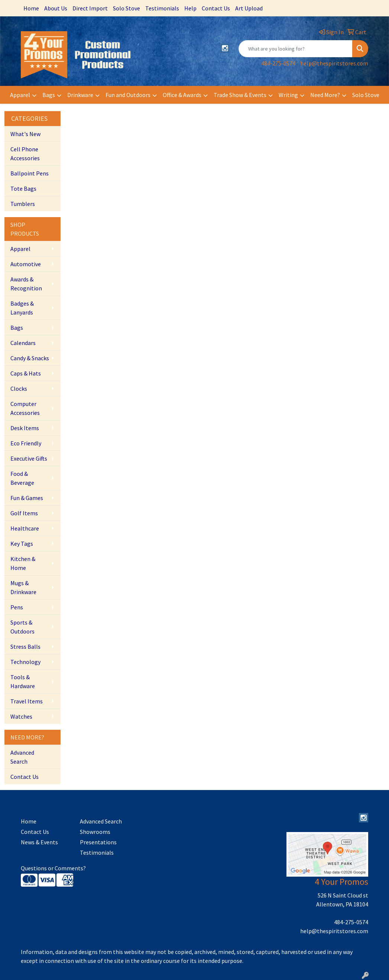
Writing (288, 95)
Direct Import (90, 8)
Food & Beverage (22, 478)
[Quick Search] (296, 49)
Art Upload (249, 8)
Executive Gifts (29, 458)
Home (31, 8)
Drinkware (80, 95)
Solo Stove (127, 8)
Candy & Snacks (30, 358)
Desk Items (25, 428)
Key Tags (22, 544)
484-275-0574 (278, 63)
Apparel (20, 95)
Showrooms (95, 832)
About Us (56, 8)
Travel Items (27, 701)
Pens (17, 607)
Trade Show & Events (240, 95)
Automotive (26, 264)
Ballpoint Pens (30, 173)
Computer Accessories (25, 408)
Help (190, 8)
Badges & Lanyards (22, 308)
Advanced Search (22, 757)
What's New (25, 134)
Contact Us (216, 8)
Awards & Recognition (26, 284)
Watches (21, 716)
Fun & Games (27, 498)
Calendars (23, 343)
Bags (49, 95)
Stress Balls (25, 647)
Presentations (98, 842)
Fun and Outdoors (128, 95)
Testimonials (162, 8)
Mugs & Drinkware (23, 587)
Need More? (325, 95)
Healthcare (25, 528)
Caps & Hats (26, 373)
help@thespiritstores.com (334, 63)
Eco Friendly (26, 443)
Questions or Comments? (53, 868)
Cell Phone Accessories (25, 154)
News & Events (39, 842)
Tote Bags (23, 188)
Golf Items (24, 513)
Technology (25, 662)
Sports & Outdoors (22, 627)
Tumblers (23, 204)
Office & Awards (182, 95)
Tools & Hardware (23, 681)
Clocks (19, 389)
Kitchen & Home (23, 563)
